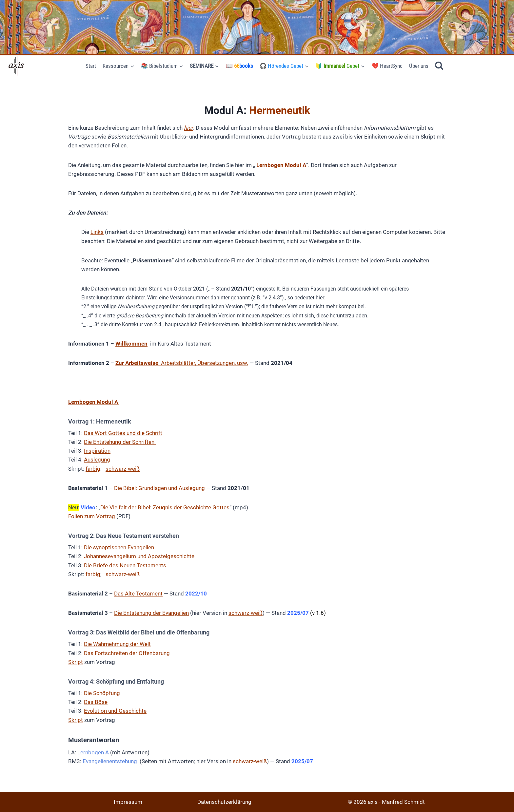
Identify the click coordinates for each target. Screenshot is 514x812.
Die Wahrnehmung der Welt (117, 644)
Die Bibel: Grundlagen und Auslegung (159, 488)
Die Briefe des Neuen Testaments (125, 565)
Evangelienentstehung (110, 761)
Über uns (419, 66)
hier (188, 128)
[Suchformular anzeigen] (439, 66)
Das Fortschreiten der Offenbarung (127, 653)
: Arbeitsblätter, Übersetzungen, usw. (182, 363)
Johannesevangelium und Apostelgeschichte (139, 556)
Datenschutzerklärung (224, 802)
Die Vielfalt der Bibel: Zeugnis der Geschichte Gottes (165, 507)
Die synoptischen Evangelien (119, 547)
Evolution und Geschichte (115, 711)
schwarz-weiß (123, 469)
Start (91, 66)
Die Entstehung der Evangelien (151, 613)
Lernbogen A (93, 752)
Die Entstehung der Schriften (120, 442)
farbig (93, 469)
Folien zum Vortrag (92, 516)
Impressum (128, 802)
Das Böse (96, 702)
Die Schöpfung (102, 693)
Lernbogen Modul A (281, 165)
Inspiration (97, 451)
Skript (76, 662)
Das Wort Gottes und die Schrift (123, 433)
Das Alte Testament (138, 594)
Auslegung (97, 460)
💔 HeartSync (387, 66)
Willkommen (131, 344)
